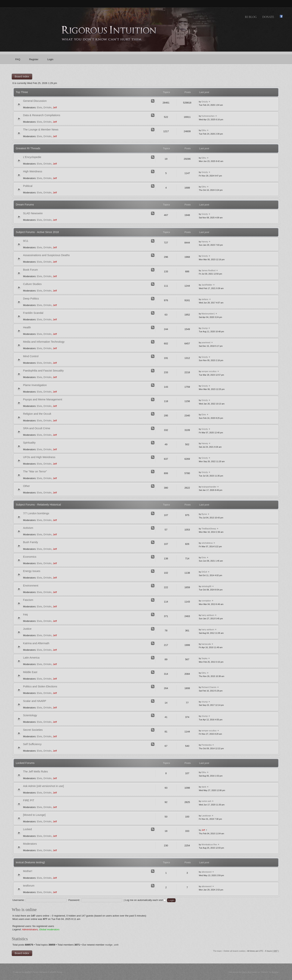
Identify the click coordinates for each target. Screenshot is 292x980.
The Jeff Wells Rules (35, 772)
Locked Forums (25, 763)
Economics (30, 557)
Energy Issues (32, 571)
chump (205, 328)
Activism (28, 528)
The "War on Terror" (35, 471)
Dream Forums (25, 205)
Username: (19, 900)
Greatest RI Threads (28, 148)
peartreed (206, 342)
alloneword (206, 872)
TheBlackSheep (209, 529)
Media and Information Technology (44, 342)
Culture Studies (32, 284)
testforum (29, 886)
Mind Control (31, 356)
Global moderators (49, 929)
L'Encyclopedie (32, 157)
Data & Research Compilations (42, 115)
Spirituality (29, 443)
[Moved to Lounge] (34, 815)
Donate (268, 17)
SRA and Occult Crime (37, 428)
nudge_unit (112, 945)
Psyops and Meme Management (43, 399)
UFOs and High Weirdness (39, 457)
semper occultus (209, 371)
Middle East (30, 672)
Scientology (30, 715)
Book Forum (30, 270)
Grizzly (205, 102)
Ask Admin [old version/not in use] (43, 786)
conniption (206, 601)
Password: (74, 900)
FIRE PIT (29, 800)
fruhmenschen (208, 116)
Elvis (39, 107)
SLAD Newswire (33, 213)
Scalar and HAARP (35, 701)
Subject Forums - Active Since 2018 (37, 232)
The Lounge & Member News (41, 130)
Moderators (30, 844)
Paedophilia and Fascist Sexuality (43, 371)
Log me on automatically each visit (146, 900)
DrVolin (48, 107)
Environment (31, 586)
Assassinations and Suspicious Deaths (46, 255)
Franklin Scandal (33, 313)
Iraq (25, 614)
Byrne (204, 514)
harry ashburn (208, 615)
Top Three (22, 92)
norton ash (206, 801)
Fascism (28, 600)
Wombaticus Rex (209, 844)
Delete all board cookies (235, 951)
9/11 (26, 241)
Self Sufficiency (32, 744)
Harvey (205, 242)
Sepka (204, 658)
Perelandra (207, 745)
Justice (27, 629)
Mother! (28, 871)
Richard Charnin (209, 687)
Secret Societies (33, 730)
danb (204, 787)
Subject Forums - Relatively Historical (38, 505)
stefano (205, 299)
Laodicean (206, 816)
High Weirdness (33, 171)
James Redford (208, 270)
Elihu (204, 130)
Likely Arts (247, 972)
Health (27, 327)
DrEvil (204, 572)
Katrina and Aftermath (36, 643)
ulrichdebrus (207, 543)
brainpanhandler (209, 487)
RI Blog (251, 17)
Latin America (31, 658)
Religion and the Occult (37, 414)
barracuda (206, 644)
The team (217, 951)
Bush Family (31, 542)
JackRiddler (207, 285)
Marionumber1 (208, 314)
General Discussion (35, 101)
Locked (27, 829)
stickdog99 (206, 586)
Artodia (275, 972)
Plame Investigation (35, 385)
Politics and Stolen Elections (40, 686)
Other (27, 486)
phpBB (28, 972)
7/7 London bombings (36, 513)
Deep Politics (31, 299)
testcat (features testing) (30, 862)
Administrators (30, 929)
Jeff (55, 107)
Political (28, 186)
